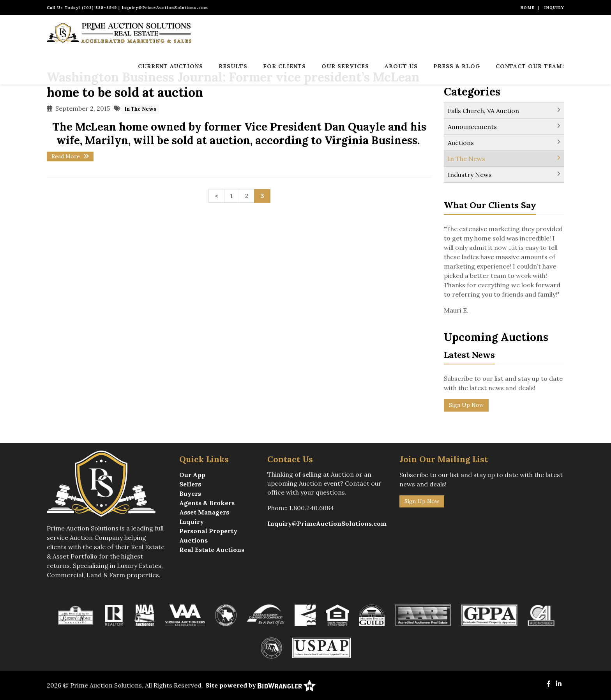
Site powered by (260, 685)
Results (233, 66)
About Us (401, 66)
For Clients (284, 66)
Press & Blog (457, 66)
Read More (70, 156)
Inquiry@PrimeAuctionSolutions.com (165, 8)
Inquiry (554, 8)
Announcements (472, 127)
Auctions (461, 143)
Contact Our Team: (530, 66)
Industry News (470, 175)
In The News (140, 109)
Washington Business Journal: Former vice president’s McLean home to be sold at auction (233, 85)
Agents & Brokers (207, 503)
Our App (192, 475)
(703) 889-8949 (99, 8)
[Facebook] (549, 684)
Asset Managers (204, 512)
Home (527, 8)
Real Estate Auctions (212, 550)
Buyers (190, 493)
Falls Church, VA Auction (483, 111)
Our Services (345, 66)
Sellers (190, 484)
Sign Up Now (466, 405)
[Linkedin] (559, 684)
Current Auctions (170, 66)
